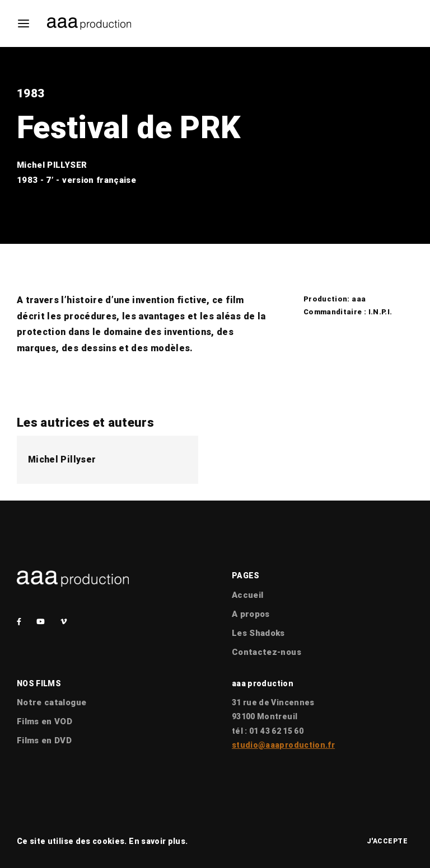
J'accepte (387, 841)
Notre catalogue (52, 702)
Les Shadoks (258, 633)
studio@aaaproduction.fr (283, 745)
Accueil (247, 595)
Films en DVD (44, 740)
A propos (251, 614)
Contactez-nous (267, 652)
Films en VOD (45, 721)
